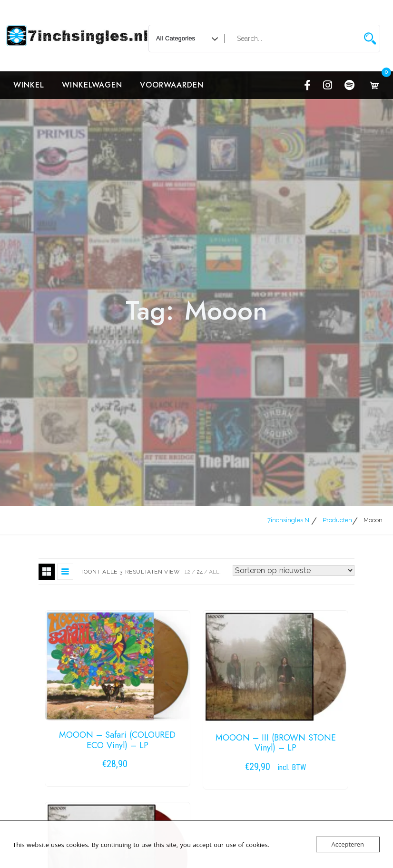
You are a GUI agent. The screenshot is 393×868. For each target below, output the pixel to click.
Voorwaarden (172, 85)
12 (187, 572)
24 (200, 572)
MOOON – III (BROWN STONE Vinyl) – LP (276, 743)
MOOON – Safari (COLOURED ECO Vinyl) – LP (117, 740)
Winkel (29, 85)
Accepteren (348, 844)
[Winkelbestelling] (294, 571)
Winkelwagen (92, 85)
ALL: (215, 572)
